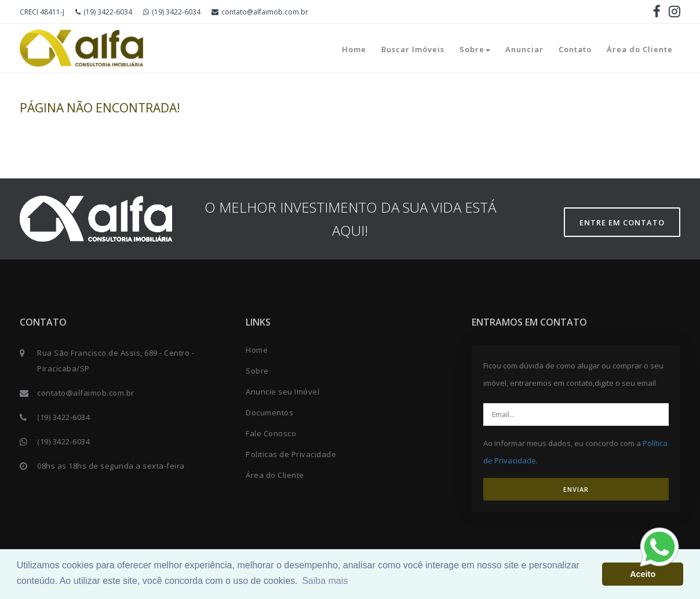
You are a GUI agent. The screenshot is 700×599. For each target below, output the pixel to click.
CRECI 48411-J (42, 12)
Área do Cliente (640, 49)
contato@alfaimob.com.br (260, 12)
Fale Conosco (271, 433)
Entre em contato (622, 222)
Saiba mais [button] (325, 581)
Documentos (269, 412)
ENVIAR (576, 489)
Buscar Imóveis (413, 49)
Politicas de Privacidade (291, 454)
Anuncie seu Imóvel (282, 392)
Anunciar (524, 49)
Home (354, 49)
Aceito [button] (643, 574)
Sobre (475, 49)
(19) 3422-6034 (104, 12)
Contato (575, 49)
